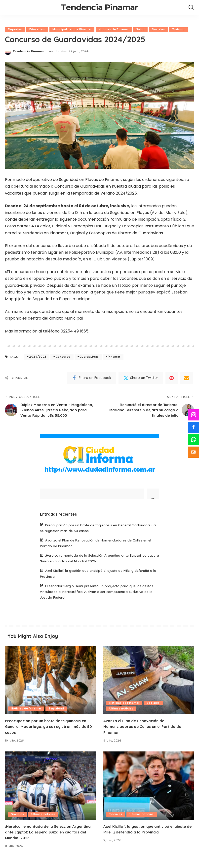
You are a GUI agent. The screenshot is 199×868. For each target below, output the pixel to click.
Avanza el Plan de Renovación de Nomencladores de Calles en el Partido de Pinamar (144, 734)
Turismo (179, 30)
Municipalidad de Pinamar (72, 30)
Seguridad (57, 716)
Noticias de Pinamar (114, 30)
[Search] (191, 7)
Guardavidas (89, 357)
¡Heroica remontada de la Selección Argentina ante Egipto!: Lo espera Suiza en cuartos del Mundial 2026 (50, 839)
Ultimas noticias (121, 716)
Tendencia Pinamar (99, 7)
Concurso (63, 357)
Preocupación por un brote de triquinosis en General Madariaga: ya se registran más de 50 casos (50, 734)
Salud (141, 30)
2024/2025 (38, 357)
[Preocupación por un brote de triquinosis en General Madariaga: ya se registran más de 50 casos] (50, 687)
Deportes (15, 30)
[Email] (187, 378)
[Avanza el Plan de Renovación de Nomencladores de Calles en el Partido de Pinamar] (149, 687)
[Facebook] (91, 378)
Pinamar (114, 357)
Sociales (159, 30)
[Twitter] (141, 378)
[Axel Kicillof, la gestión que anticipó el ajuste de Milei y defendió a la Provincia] (149, 793)
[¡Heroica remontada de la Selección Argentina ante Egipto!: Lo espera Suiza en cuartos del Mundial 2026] (50, 793)
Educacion (38, 30)
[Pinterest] (172, 378)
